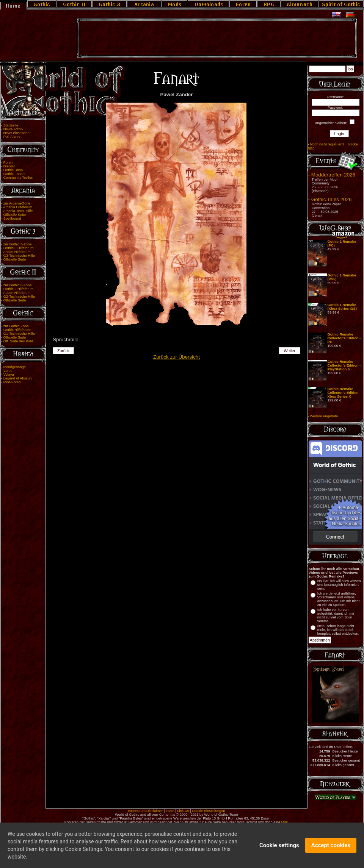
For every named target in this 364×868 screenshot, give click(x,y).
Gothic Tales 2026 (331, 199)
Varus (8, 371)
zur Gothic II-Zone (18, 285)
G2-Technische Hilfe (19, 297)
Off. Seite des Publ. (19, 341)
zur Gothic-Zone (16, 326)
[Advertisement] (217, 38)
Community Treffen (18, 178)
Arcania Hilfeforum (18, 207)
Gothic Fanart (14, 174)
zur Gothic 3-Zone (18, 244)
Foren (8, 162)
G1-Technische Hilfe (19, 334)
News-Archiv (13, 129)
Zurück (64, 351)
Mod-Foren (12, 382)
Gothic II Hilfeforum (19, 289)
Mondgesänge (15, 367)
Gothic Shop (13, 170)
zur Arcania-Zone (17, 203)
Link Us (183, 811)
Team (170, 811)
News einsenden (16, 133)
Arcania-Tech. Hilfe (18, 211)
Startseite (11, 125)
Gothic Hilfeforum (17, 330)
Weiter (290, 351)
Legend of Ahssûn (18, 378)
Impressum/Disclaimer (145, 811)
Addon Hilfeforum (17, 252)
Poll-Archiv (12, 137)
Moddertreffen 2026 (333, 175)
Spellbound (12, 219)
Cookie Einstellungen (209, 811)
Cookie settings (279, 845)
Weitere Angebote (324, 416)
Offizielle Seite (15, 215)
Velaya (9, 375)
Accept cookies (331, 845)
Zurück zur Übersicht (177, 357)
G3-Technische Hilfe (19, 256)
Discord (9, 166)
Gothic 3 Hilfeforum (19, 248)
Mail (285, 822)
